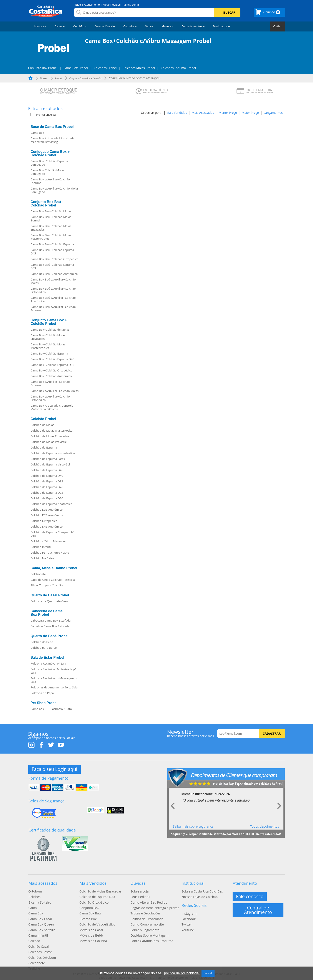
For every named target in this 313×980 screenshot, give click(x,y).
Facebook (188, 916)
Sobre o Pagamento (144, 926)
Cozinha (129, 26)
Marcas (39, 26)
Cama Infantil (38, 932)
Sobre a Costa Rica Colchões (201, 890)
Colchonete (38, 574)
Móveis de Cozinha (93, 937)
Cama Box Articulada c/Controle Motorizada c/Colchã (52, 407)
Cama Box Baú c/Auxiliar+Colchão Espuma (53, 309)
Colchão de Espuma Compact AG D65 (53, 534)
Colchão (79, 26)
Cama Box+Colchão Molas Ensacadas (48, 337)
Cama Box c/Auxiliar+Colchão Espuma (50, 181)
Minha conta (131, 5)
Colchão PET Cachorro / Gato (50, 553)
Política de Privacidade (146, 916)
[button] (56, 115)
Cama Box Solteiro (41, 926)
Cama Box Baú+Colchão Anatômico (54, 274)
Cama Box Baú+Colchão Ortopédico (55, 259)
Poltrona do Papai (43, 693)
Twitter (186, 921)
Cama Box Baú (90, 911)
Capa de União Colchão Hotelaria (53, 580)
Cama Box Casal (40, 916)
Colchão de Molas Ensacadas (50, 436)
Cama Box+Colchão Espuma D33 (52, 365)
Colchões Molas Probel (139, 68)
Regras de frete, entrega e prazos (154, 906)
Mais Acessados (203, 113)
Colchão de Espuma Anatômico (52, 504)
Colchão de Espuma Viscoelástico (53, 453)
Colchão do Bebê (42, 642)
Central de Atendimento (258, 908)
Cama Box (37, 133)
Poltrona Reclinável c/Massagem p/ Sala (54, 680)
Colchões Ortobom (42, 952)
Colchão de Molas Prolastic (49, 442)
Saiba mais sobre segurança (193, 826)
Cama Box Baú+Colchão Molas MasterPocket (51, 237)
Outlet (277, 26)
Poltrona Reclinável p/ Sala (48, 663)
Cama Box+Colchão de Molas (50, 330)
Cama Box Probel (76, 68)
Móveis (166, 26)
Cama (59, 26)
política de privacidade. (182, 973)
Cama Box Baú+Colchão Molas (51, 211)
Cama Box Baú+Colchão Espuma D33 (52, 266)
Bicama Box (88, 916)
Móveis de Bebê (91, 932)
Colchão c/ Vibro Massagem (49, 541)
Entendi (208, 973)
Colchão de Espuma (44, 447)
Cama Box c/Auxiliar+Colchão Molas (55, 391)
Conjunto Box (89, 906)
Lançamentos (273, 113)
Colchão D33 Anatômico (47, 510)
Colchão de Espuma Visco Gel (50, 464)
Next (279, 806)
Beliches (34, 895)
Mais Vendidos (177, 113)
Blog (78, 5)
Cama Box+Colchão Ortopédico (52, 370)
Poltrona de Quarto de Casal (50, 601)
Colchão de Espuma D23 (47, 493)
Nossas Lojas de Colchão (199, 895)
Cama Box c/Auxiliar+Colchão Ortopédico (50, 398)
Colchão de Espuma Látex (48, 459)
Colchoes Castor (40, 947)
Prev (173, 806)
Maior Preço (250, 113)
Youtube (187, 926)
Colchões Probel (105, 68)
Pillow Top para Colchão (47, 585)
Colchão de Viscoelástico (97, 921)
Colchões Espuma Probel (178, 68)
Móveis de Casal (91, 926)
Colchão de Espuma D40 (47, 476)
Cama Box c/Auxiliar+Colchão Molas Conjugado (55, 190)
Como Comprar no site (147, 921)
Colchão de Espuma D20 (47, 498)
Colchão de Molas (42, 425)
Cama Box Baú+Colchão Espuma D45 (52, 252)
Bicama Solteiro (39, 900)
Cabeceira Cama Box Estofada (51, 620)
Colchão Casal (38, 942)
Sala (148, 26)
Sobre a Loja (139, 890)
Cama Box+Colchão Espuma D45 (52, 359)
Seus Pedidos (140, 895)
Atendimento (92, 5)
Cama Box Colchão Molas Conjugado (48, 172)
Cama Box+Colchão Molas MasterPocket (48, 346)
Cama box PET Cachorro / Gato (51, 709)
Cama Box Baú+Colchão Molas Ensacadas (51, 228)
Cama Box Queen (41, 921)
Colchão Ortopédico (44, 521)
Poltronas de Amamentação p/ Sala (54, 687)
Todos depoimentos (265, 826)
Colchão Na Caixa (42, 558)
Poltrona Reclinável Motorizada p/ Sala (53, 671)
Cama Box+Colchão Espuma (49, 353)
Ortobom (35, 890)
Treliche (34, 963)
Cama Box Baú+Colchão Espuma (52, 244)
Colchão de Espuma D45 (47, 470)
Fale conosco (250, 895)
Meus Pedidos (112, 5)
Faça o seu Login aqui (55, 769)
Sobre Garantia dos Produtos (151, 937)
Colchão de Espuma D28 (47, 487)
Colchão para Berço (44, 648)
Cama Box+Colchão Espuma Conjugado (49, 163)
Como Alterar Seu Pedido (148, 900)
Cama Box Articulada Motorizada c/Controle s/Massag (53, 140)
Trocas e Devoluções (145, 911)
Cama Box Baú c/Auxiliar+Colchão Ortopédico (53, 290)
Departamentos (192, 26)
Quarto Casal (104, 26)
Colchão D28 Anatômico (47, 515)
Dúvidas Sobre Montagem (149, 932)
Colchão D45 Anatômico (47, 526)
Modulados (220, 26)
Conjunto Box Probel (43, 68)
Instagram (189, 911)
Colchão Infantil (41, 547)
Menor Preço (228, 113)
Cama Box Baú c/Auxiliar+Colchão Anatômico (53, 299)
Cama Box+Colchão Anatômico (51, 376)
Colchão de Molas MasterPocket (52, 431)
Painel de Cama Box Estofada (50, 626)
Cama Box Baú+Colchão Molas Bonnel (51, 219)
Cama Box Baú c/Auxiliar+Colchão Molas (53, 281)
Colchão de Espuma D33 (47, 481)
